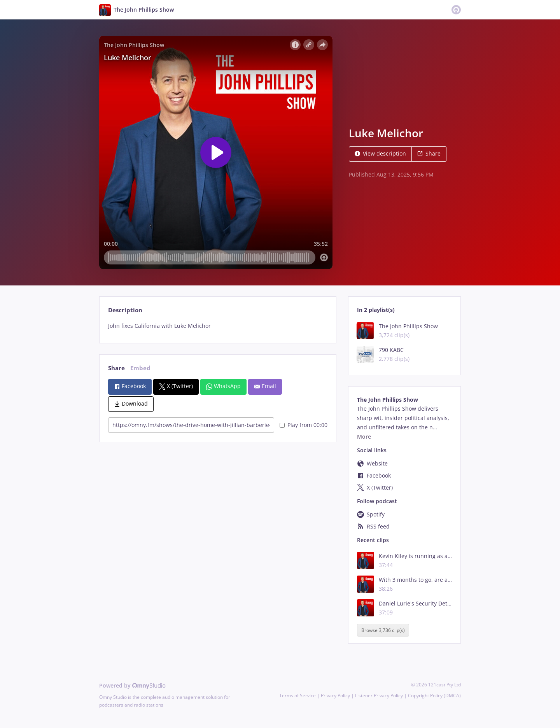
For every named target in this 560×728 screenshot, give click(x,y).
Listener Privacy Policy (379, 696)
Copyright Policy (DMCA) (434, 696)
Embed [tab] (140, 368)
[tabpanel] (218, 326)
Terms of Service (297, 696)
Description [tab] (125, 310)
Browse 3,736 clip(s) (383, 630)
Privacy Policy (335, 696)
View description (380, 153)
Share (429, 153)
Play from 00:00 (304, 425)
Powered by (132, 685)
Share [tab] (116, 368)
